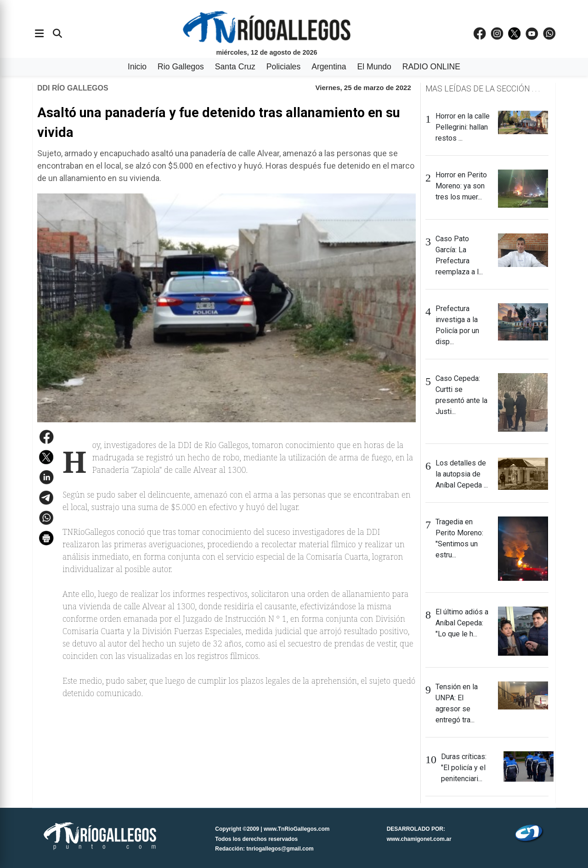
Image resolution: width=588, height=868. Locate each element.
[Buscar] (57, 34)
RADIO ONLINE (431, 67)
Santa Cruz (235, 67)
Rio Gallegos (181, 67)
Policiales (283, 67)
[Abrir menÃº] (39, 34)
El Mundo (374, 67)
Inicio (137, 67)
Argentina (329, 67)
